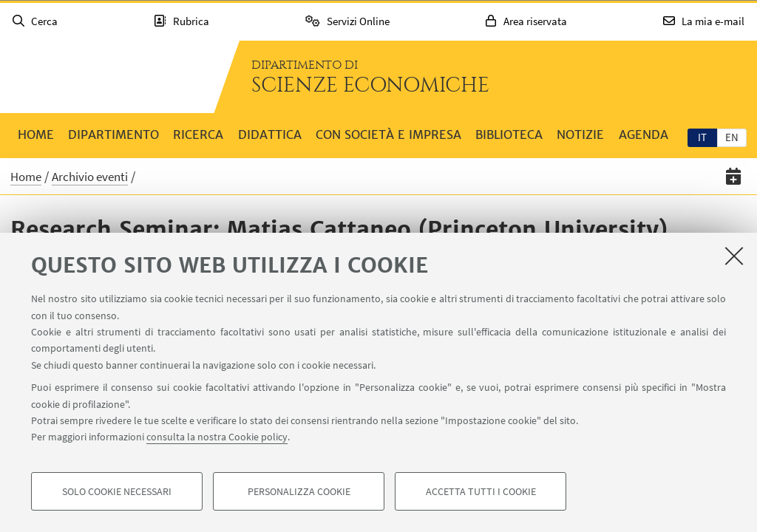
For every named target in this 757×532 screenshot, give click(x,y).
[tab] (702, 137)
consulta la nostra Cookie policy (217, 437)
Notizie (580, 134)
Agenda (644, 134)
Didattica (270, 134)
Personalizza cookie (299, 492)
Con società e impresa (388, 134)
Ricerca (198, 134)
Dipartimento (113, 134)
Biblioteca (509, 134)
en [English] (732, 137)
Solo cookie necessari (117, 492)
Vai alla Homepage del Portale (106, 77)
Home (36, 134)
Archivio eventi (90, 177)
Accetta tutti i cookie (481, 492)
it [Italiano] (702, 137)
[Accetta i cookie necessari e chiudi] (734, 256)
